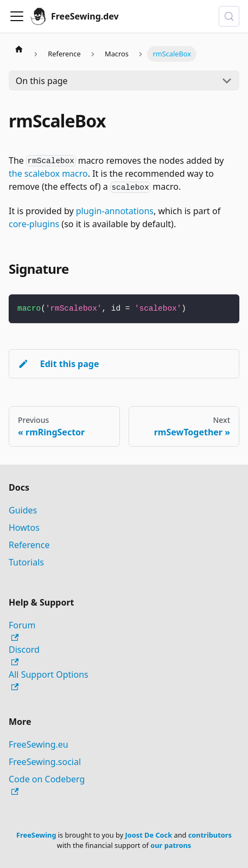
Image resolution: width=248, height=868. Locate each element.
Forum (22, 630)
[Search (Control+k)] (229, 16)
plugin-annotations (115, 211)
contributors (210, 835)
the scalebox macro (48, 173)
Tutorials (26, 562)
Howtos (24, 528)
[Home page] (19, 49)
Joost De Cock (149, 835)
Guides (23, 510)
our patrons (171, 845)
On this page (42, 81)
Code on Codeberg (47, 784)
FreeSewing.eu (39, 744)
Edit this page (58, 364)
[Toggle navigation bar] (17, 16)
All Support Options (49, 680)
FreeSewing (36, 835)
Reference (29, 545)
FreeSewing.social (45, 762)
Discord (24, 655)
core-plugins (34, 224)
